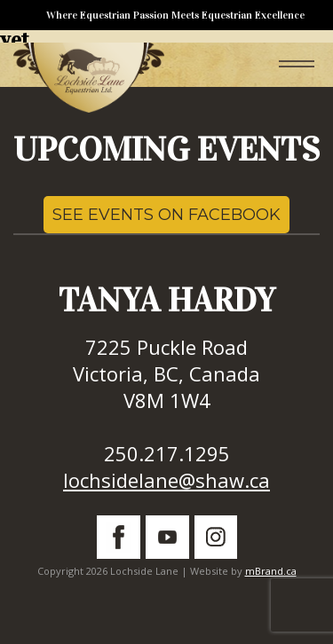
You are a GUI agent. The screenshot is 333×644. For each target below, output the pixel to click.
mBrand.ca (271, 571)
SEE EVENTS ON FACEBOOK (166, 215)
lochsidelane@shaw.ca (166, 480)
